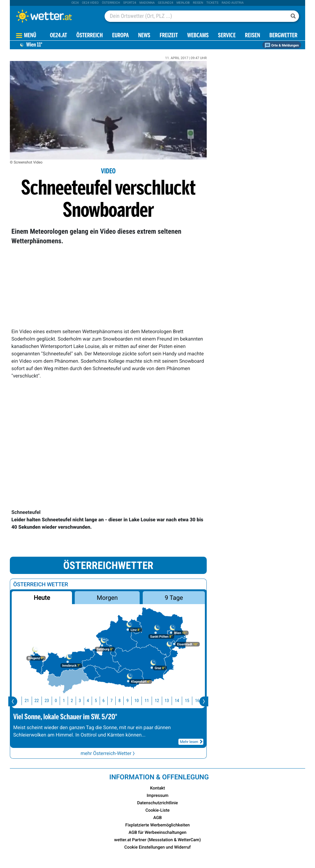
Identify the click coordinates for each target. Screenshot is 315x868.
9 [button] (130, 701)
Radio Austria (233, 3)
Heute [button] (42, 598)
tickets (212, 3)
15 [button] (189, 701)
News (144, 36)
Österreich (111, 3)
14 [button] (179, 701)
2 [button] (74, 701)
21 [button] (29, 701)
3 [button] (82, 701)
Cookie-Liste (158, 810)
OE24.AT (58, 36)
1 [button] (66, 701)
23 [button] (49, 701)
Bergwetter (283, 36)
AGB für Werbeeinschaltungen (157, 833)
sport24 (130, 3)
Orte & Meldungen (282, 45)
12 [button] (159, 701)
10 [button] (139, 701)
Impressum (158, 796)
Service (227, 36)
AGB (157, 818)
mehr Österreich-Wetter (108, 753)
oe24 (75, 3)
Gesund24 (165, 3)
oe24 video (90, 3)
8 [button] (122, 701)
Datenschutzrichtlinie (158, 803)
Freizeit (169, 36)
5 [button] (98, 701)
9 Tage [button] (174, 598)
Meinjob (183, 3)
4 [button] (90, 701)
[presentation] (13, 701)
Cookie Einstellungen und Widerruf (157, 847)
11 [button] (149, 701)
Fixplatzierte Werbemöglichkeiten (157, 825)
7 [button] (114, 701)
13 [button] (169, 701)
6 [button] (106, 701)
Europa (120, 36)
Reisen (198, 3)
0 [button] (58, 701)
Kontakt (158, 788)
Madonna (147, 3)
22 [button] (39, 701)
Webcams (198, 36)
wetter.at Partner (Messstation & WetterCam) (157, 840)
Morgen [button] (107, 598)
